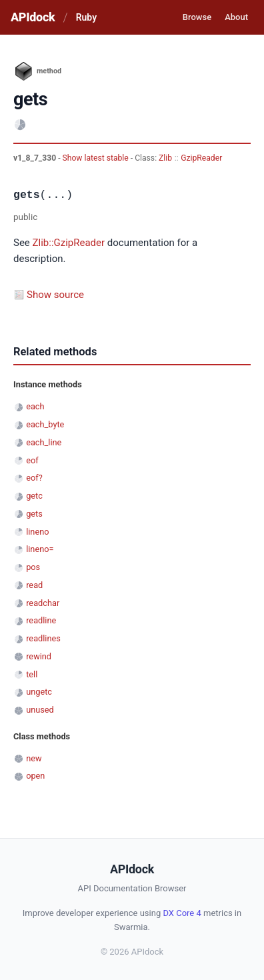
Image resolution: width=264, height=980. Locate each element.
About (236, 17)
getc (34, 496)
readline (41, 620)
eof (32, 460)
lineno (37, 532)
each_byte (45, 424)
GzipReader (201, 158)
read (34, 585)
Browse (197, 17)
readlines (43, 638)
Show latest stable (97, 158)
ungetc (39, 692)
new (34, 758)
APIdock (33, 17)
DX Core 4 (182, 913)
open (35, 776)
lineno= (40, 549)
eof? (34, 478)
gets (34, 514)
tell (32, 674)
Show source (55, 295)
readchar (43, 603)
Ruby (86, 17)
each (35, 406)
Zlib (165, 158)
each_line (44, 442)
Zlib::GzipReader (69, 243)
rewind (39, 656)
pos (33, 567)
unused (40, 710)
